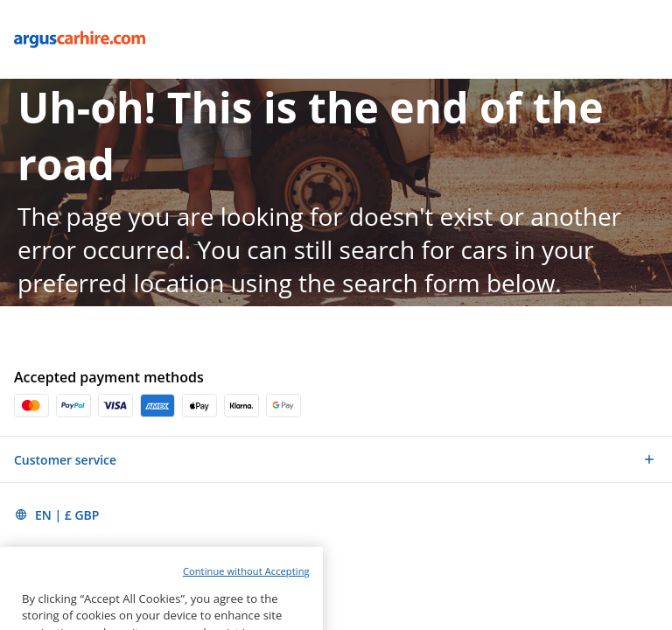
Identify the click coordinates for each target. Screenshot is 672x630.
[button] (336, 459)
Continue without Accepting (246, 592)
